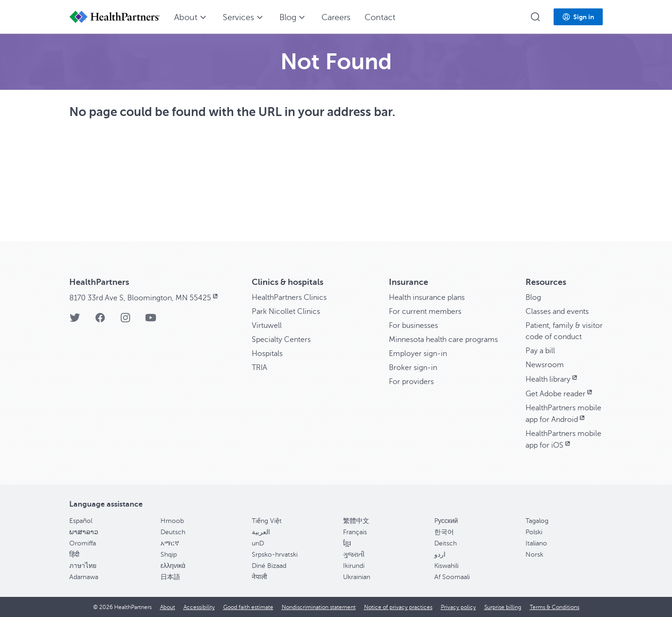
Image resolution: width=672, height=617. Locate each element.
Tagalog (537, 521)
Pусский (446, 521)
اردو (440, 555)
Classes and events (557, 312)
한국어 (444, 532)
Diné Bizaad (269, 566)
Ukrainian (357, 577)
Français (355, 532)
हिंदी (74, 555)
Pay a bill (540, 351)
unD (258, 543)
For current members (425, 312)
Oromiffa (83, 543)
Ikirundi (354, 566)
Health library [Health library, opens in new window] (552, 379)
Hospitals (267, 354)
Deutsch (173, 532)
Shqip (169, 555)
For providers (411, 382)
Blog (533, 298)
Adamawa (84, 577)
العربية (261, 532)
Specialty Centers (281, 340)
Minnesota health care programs (443, 340)
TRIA (259, 368)
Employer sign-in (418, 354)
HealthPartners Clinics (289, 298)
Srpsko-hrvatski (275, 555)
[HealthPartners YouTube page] (151, 321)
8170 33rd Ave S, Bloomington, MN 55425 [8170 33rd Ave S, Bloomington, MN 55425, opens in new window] (144, 298)
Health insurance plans (427, 298)
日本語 (170, 577)
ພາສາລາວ (84, 532)
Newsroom (545, 365)
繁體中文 (356, 521)
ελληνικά (173, 566)
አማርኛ (170, 543)
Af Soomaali (452, 577)
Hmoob (172, 521)
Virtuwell (267, 326)
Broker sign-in (413, 368)
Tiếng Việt (267, 521)
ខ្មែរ (347, 543)
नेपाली (259, 577)
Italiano (536, 543)
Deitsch (446, 543)
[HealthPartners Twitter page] (75, 321)
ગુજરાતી (354, 555)
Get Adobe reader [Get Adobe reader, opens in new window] (560, 394)
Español (81, 521)
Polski (534, 532)
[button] (535, 17)
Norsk (534, 555)
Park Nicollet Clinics (286, 312)
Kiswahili (446, 566)
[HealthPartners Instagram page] (125, 321)
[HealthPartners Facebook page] (100, 321)
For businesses (413, 326)
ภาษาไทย (83, 566)
